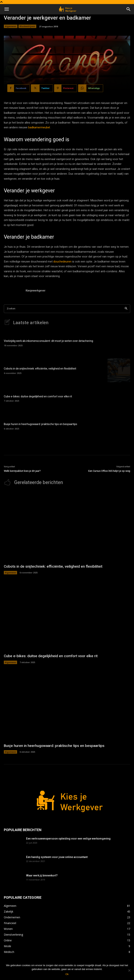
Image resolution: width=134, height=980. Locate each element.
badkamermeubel (39, 127)
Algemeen (11, 26)
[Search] (126, 309)
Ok (67, 974)
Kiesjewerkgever (36, 291)
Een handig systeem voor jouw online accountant (57, 857)
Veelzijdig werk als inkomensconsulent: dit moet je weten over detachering (48, 341)
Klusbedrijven (27, 26)
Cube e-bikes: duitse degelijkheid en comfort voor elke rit (38, 397)
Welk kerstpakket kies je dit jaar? (22, 471)
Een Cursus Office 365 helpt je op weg (109, 471)
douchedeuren (62, 262)
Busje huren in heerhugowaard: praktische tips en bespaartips (41, 424)
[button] (7, 9)
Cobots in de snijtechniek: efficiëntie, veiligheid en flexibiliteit (40, 369)
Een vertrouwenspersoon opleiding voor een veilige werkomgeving (68, 839)
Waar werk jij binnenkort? (42, 875)
